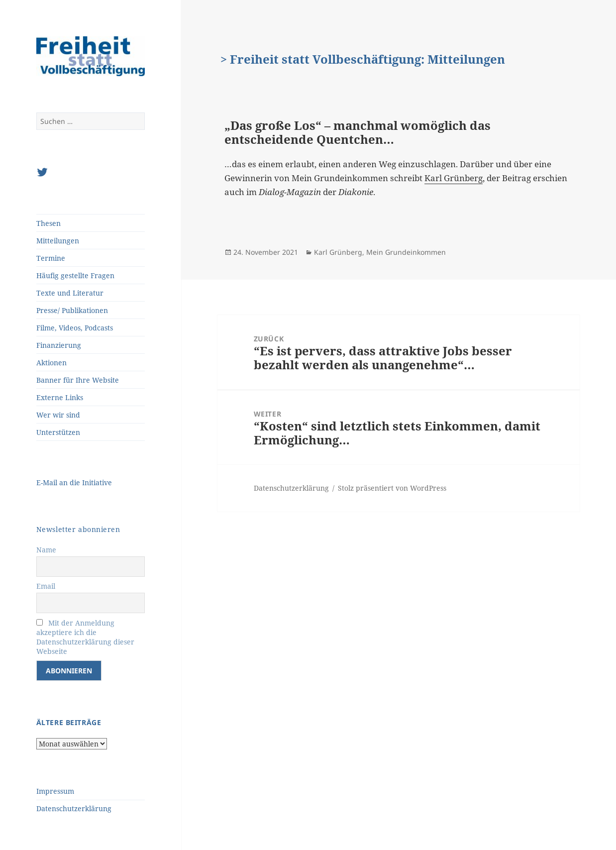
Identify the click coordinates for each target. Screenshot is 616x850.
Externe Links (60, 397)
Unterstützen (58, 432)
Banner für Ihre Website (78, 380)
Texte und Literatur (70, 293)
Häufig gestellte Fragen (75, 275)
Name (46, 550)
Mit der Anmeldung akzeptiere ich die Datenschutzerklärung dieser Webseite (85, 637)
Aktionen (51, 363)
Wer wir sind (58, 415)
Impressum (55, 791)
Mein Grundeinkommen (406, 252)
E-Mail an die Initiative (74, 482)
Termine (51, 258)
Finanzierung (59, 345)
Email (46, 586)
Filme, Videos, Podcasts (75, 328)
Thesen (49, 223)
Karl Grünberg (454, 178)
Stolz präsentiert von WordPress (392, 488)
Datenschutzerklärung (74, 808)
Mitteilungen (58, 241)
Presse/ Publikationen (72, 310)
